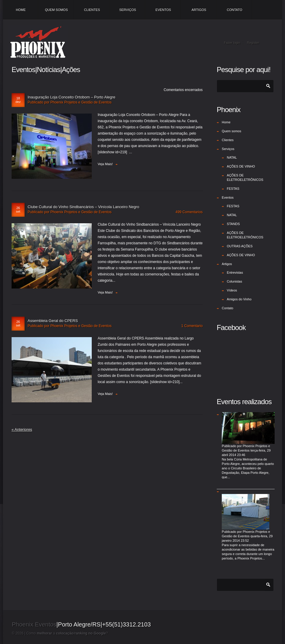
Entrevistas (235, 272)
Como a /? (67, 633)
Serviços (128, 10)
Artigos (199, 10)
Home (21, 10)
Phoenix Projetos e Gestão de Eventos (81, 102)
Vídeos (232, 290)
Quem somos (56, 10)
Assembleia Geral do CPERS (53, 321)
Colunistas (234, 281)
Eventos (163, 10)
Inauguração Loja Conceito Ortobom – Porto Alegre (72, 97)
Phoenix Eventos (34, 624)
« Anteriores (22, 429)
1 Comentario (192, 326)
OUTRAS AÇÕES (240, 246)
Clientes (92, 10)
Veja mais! (105, 164)
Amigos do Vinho (239, 299)
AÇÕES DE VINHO (241, 166)
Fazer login (232, 43)
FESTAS (233, 189)
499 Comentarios (189, 212)
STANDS (233, 224)
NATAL (232, 157)
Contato (235, 10)
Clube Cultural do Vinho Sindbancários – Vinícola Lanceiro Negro (83, 207)
